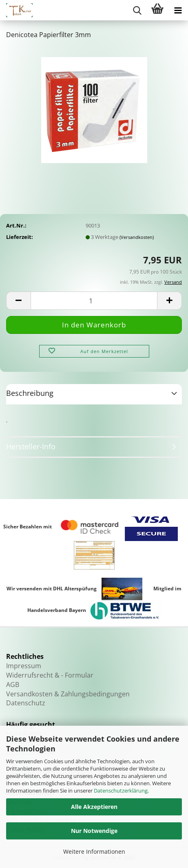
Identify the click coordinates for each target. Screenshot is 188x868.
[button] (18, 301)
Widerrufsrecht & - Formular (50, 675)
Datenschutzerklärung (121, 791)
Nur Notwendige (94, 831)
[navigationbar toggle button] (178, 10)
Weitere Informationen (94, 851)
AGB (13, 685)
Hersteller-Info (31, 446)
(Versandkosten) (137, 237)
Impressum (24, 666)
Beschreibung (30, 393)
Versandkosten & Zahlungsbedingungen (68, 694)
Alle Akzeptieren (94, 807)
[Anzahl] (94, 301)
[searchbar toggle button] (137, 10)
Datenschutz (26, 703)
